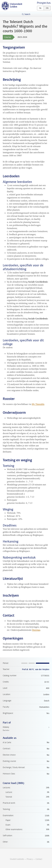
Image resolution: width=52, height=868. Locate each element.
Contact (39, 859)
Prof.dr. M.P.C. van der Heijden (36, 669)
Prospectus (44, 3)
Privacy (30, 859)
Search (27, 14)
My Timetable (38, 404)
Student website (17, 859)
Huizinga (36, 630)
